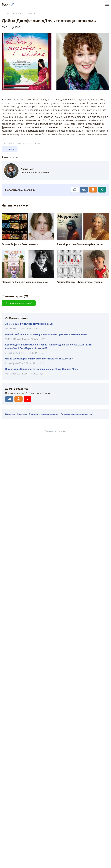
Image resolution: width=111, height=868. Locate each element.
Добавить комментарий (19, 303)
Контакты (22, 414)
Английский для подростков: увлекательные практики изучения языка (46, 334)
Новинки (31, 13)
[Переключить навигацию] (107, 4)
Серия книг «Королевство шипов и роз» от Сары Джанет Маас (41, 369)
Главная (6, 13)
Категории (18, 13)
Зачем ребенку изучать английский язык (29, 324)
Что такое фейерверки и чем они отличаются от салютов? (39, 358)
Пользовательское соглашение (44, 414)
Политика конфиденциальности (77, 414)
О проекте (10, 414)
